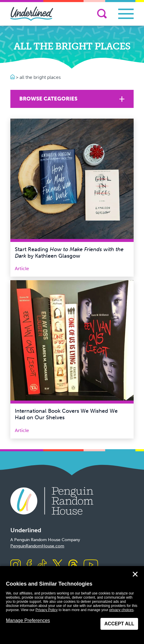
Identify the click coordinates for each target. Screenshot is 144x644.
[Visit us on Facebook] (29, 565)
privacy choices (121, 610)
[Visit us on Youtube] (91, 565)
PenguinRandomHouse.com (37, 546)
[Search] (102, 14)
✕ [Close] (135, 574)
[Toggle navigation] (126, 14)
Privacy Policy (47, 610)
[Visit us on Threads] (73, 565)
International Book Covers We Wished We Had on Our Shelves (66, 414)
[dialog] (72, 605)
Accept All (119, 624)
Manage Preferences (28, 620)
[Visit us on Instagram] (16, 565)
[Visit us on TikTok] (42, 565)
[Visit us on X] (57, 565)
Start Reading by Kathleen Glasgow (69, 253)
